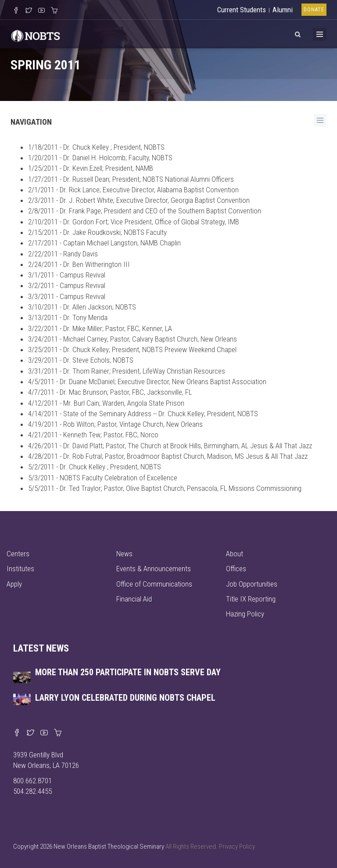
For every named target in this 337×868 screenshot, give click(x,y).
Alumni (283, 10)
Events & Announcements (154, 569)
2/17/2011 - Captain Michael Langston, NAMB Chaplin (104, 243)
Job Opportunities (252, 584)
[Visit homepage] (36, 35)
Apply (14, 584)
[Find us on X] (30, 733)
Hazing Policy (245, 614)
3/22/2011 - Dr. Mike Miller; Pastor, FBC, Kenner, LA (100, 328)
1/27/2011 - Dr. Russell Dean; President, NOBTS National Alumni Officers (131, 179)
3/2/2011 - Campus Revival (67, 285)
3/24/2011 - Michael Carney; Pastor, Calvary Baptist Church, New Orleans (133, 339)
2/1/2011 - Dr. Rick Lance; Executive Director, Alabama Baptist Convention (133, 190)
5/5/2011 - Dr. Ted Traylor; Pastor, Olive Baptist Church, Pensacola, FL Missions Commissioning (165, 488)
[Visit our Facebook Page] (16, 11)
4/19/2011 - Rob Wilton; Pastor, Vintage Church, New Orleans (115, 424)
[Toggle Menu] (320, 34)
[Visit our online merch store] (54, 11)
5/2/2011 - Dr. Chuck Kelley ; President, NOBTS (95, 467)
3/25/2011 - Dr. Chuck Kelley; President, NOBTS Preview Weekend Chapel (132, 349)
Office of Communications (154, 584)
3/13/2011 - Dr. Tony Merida (68, 317)
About (235, 554)
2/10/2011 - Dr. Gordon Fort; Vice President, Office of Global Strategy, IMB (134, 222)
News (124, 554)
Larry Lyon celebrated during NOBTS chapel (125, 698)
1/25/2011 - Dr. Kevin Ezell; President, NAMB (91, 168)
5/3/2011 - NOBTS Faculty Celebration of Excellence (103, 478)
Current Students (242, 10)
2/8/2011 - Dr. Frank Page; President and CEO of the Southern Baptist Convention (145, 211)
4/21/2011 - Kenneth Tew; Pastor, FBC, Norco (93, 435)
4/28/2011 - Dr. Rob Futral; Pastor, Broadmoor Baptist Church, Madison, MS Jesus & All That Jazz (168, 456)
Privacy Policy (237, 846)
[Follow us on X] (29, 11)
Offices (236, 569)
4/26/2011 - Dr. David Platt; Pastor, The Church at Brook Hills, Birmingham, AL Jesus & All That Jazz (170, 446)
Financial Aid (134, 599)
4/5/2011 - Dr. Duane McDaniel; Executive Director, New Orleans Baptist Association (147, 382)
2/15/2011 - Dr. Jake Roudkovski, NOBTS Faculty (97, 232)
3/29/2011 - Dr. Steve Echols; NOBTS (81, 360)
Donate (314, 10)
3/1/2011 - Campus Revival (67, 275)
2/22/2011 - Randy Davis (63, 254)
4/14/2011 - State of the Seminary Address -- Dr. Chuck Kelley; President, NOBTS (143, 414)
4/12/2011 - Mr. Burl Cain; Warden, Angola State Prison (106, 403)
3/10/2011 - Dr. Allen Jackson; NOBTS (82, 307)
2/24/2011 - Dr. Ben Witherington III (79, 264)
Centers (18, 554)
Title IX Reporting (251, 599)
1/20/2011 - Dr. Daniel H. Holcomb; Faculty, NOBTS (100, 158)
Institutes (20, 569)
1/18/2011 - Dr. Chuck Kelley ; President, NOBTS (96, 147)
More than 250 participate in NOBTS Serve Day (128, 672)
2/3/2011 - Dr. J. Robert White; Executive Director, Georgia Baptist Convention (139, 200)
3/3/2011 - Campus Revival (67, 296)
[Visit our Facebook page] (17, 733)
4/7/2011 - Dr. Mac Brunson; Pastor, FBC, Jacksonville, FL (110, 392)
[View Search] (298, 33)
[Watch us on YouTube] (41, 11)
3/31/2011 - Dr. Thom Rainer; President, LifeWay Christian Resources (127, 371)
